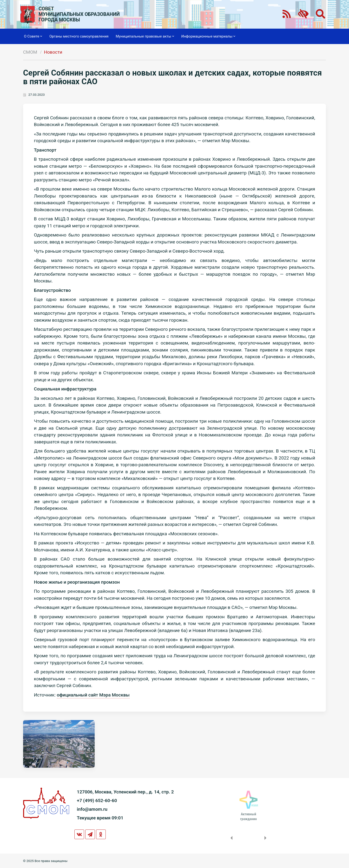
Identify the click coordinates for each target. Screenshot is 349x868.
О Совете (33, 36)
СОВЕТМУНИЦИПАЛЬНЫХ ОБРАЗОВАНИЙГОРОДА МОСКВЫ (79, 14)
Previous (230, 838)
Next (266, 838)
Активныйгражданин (248, 817)
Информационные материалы (208, 36)
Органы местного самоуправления (79, 36)
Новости (53, 52)
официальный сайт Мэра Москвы (93, 695)
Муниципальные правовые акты (145, 36)
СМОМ (30, 52)
